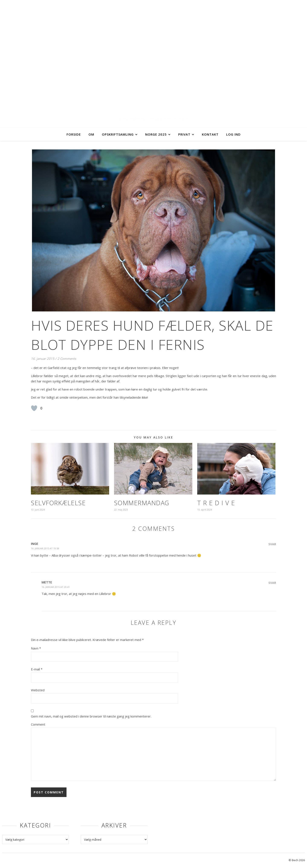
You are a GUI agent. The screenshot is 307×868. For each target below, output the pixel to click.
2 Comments (67, 359)
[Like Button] (34, 408)
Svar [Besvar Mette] (272, 583)
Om (91, 134)
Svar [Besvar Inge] (272, 544)
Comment (38, 724)
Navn (36, 648)
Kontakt (210, 134)
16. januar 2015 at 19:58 (45, 548)
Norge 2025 (156, 134)
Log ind (233, 134)
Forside (74, 134)
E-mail (37, 669)
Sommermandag (142, 503)
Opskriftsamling (118, 134)
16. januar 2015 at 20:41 (56, 587)
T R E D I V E (216, 503)
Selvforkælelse (58, 503)
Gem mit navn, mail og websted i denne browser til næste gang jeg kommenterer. (91, 716)
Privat (184, 134)
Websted (38, 690)
